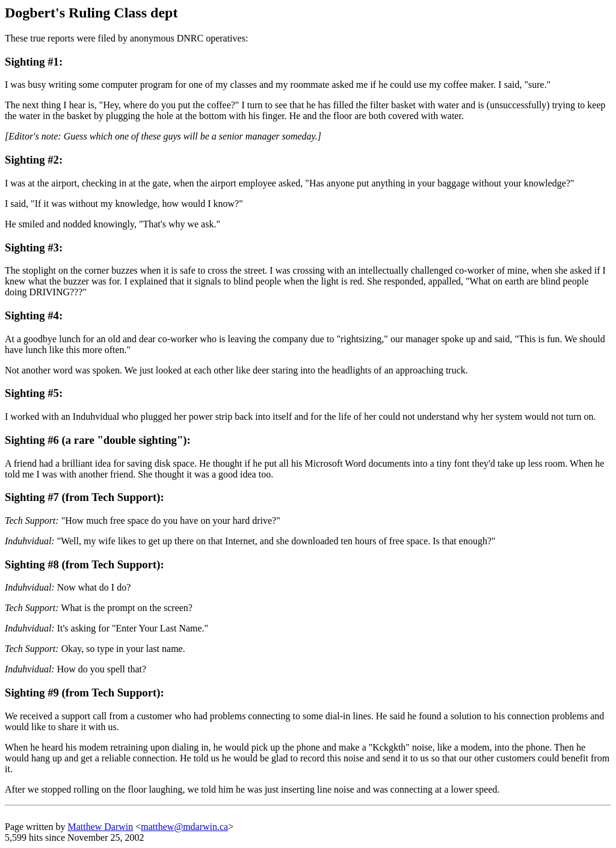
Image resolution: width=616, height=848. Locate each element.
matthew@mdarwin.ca (184, 827)
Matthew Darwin (100, 827)
